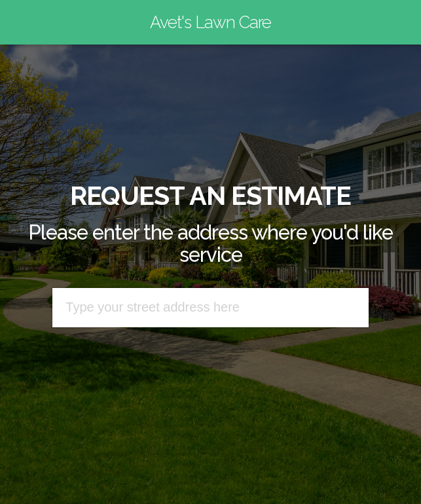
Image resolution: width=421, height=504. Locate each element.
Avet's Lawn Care (210, 22)
